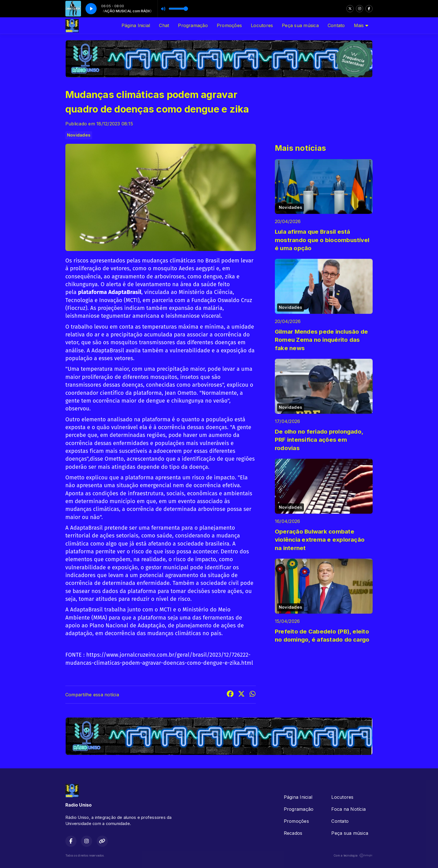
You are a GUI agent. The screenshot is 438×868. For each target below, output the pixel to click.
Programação (193, 25)
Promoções (229, 25)
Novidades (79, 135)
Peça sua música (300, 25)
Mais (361, 25)
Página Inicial (136, 25)
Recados (293, 833)
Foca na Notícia (348, 809)
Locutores (262, 25)
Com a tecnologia (353, 855)
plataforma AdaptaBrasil (110, 292)
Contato (336, 25)
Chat (164, 25)
